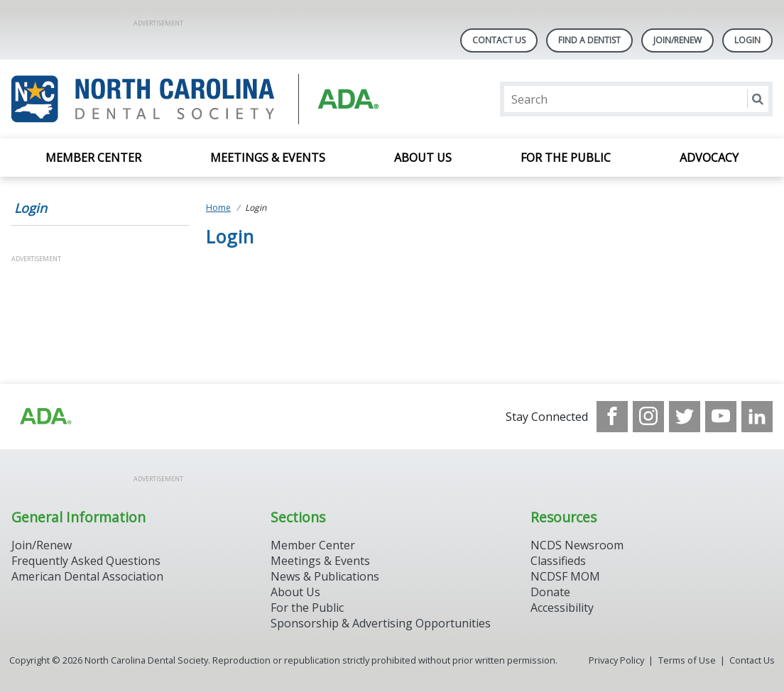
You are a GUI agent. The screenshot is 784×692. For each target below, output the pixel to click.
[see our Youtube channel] (721, 417)
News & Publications (325, 576)
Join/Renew (677, 40)
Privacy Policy (616, 660)
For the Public (566, 158)
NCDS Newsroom (577, 545)
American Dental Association (87, 576)
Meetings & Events (268, 158)
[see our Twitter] (685, 417)
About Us (423, 158)
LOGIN (747, 40)
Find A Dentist (589, 40)
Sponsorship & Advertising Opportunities (381, 623)
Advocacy (709, 158)
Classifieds (558, 561)
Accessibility (562, 608)
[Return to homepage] (195, 99)
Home (218, 208)
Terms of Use (687, 660)
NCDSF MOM (565, 576)
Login (31, 208)
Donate (550, 592)
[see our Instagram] (648, 417)
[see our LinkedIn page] (757, 417)
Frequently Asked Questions (86, 561)
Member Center (93, 158)
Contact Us (499, 40)
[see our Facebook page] (612, 417)
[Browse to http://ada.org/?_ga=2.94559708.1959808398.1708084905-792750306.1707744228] (45, 417)
